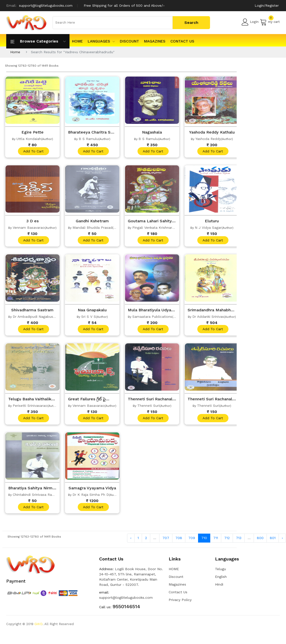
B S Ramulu (89, 139)
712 (227, 541)
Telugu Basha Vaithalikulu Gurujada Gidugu (52, 401)
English (221, 579)
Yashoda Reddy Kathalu (212, 132)
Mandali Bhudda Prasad (92, 228)
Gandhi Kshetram (92, 222)
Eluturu (212, 222)
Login (250, 22)
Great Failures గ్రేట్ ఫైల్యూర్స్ (94, 401)
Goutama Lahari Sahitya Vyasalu (161, 222)
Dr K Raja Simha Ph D (91, 497)
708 (179, 541)
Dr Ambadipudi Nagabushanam (38, 318)
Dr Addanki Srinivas (208, 318)
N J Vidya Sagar (208, 228)
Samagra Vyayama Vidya (93, 490)
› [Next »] (282, 541)
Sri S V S (89, 318)
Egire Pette (32, 132)
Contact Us (182, 41)
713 (239, 541)
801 (273, 541)
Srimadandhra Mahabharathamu (221, 311)
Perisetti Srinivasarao (30, 407)
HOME (77, 41)
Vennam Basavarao (29, 228)
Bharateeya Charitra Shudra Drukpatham (110, 132)
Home (15, 52)
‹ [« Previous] (131, 541)
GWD (38, 627)
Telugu (220, 572)
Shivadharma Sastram (33, 311)
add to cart (33, 151)
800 (260, 541)
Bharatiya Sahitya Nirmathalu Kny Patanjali (53, 490)
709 (192, 541)
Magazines (155, 41)
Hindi (219, 587)
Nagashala (152, 132)
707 (166, 541)
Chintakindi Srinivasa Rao (33, 497)
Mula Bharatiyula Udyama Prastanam (166, 311)
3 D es (32, 222)
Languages (101, 41)
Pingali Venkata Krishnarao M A (158, 228)
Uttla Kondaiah (29, 139)
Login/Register (267, 5)
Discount (129, 41)
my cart (270, 22)
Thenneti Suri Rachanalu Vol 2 (159, 401)
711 (216, 541)
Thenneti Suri (148, 407)
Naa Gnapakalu (92, 311)
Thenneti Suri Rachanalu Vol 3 (219, 401)
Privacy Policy (180, 602)
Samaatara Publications (152, 318)
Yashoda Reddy (208, 139)
